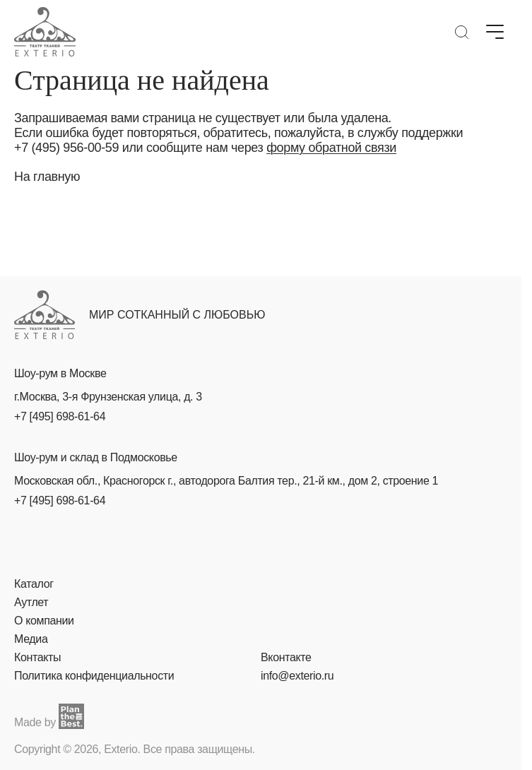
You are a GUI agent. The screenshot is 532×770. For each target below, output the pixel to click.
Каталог (34, 584)
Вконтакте (286, 657)
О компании (44, 621)
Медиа (31, 639)
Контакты (37, 657)
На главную (47, 177)
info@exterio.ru (297, 676)
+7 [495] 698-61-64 (60, 416)
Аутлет (31, 602)
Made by (49, 716)
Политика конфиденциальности (94, 676)
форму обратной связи (331, 148)
